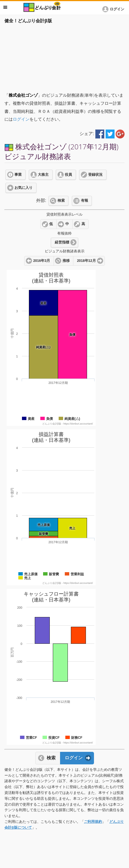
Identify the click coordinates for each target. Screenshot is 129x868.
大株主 (43, 175)
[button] (114, 9)
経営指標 (62, 242)
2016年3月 (42, 261)
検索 (61, 201)
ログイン (21, 119)
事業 (18, 175)
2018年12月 (86, 261)
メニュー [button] (5, 7)
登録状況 (95, 175)
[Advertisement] (64, 56)
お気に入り (23, 188)
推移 (66, 261)
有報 (85, 201)
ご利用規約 (93, 822)
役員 (68, 175)
